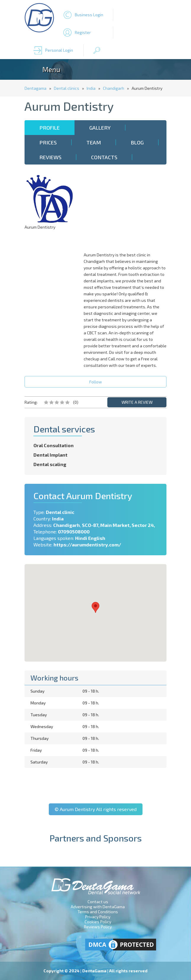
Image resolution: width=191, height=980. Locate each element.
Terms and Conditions (98, 912)
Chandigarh (114, 88)
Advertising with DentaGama (98, 907)
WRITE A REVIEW (137, 402)
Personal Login (59, 50)
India (91, 88)
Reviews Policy (98, 927)
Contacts (104, 157)
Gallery (100, 128)
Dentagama (35, 88)
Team (94, 142)
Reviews (50, 157)
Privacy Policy (98, 917)
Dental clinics (67, 88)
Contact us (98, 902)
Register (83, 32)
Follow (96, 382)
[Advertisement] (127, 210)
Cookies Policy (98, 922)
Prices (48, 142)
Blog (137, 142)
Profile (50, 128)
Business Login (89, 15)
